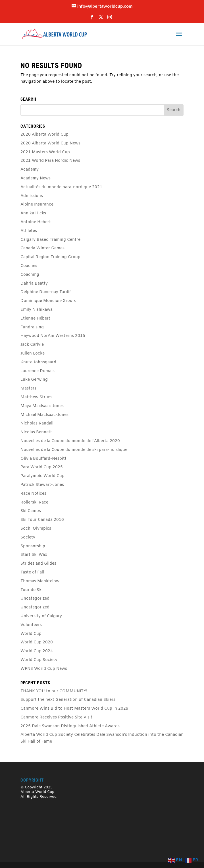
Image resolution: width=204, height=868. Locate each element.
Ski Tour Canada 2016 (42, 520)
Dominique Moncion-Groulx (48, 301)
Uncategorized (35, 599)
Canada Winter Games (42, 248)
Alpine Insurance (37, 205)
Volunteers (31, 625)
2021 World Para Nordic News (50, 161)
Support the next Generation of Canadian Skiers (68, 700)
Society (28, 537)
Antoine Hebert (36, 222)
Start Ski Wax (34, 555)
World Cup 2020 (37, 642)
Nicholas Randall (37, 423)
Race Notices (33, 494)
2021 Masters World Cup (45, 152)
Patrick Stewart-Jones (42, 485)
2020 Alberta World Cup (44, 135)
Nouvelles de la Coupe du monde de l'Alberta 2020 (70, 441)
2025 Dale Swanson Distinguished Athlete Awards (70, 726)
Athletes (29, 231)
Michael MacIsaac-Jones (44, 415)
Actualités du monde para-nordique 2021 (61, 187)
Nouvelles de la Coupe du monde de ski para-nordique (74, 450)
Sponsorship (33, 546)
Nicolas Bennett (36, 432)
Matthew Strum (36, 397)
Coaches (29, 266)
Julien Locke (33, 354)
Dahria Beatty (34, 284)
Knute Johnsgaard (38, 362)
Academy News (36, 178)
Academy (30, 170)
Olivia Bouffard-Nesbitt (43, 459)
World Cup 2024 (37, 651)
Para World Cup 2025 (42, 467)
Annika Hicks (33, 213)
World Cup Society (39, 660)
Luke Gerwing (34, 380)
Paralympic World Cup (42, 476)
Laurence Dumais (38, 371)
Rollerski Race (34, 503)
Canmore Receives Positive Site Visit (56, 717)
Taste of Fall (32, 572)
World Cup (31, 634)
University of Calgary (41, 616)
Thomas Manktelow (40, 581)
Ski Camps (31, 511)
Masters (28, 389)
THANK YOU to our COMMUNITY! (54, 691)
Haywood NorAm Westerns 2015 (53, 336)
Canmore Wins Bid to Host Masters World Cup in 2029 (74, 709)
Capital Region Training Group (50, 257)
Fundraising (32, 327)
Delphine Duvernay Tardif (46, 292)
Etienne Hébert (35, 319)
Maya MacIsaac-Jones (42, 406)
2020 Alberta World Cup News (50, 143)
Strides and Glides (38, 564)
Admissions (32, 196)
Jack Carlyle (32, 345)
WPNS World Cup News (44, 669)
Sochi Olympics (36, 529)
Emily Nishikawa (37, 310)
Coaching (30, 275)
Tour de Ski (32, 590)
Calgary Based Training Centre (50, 240)
